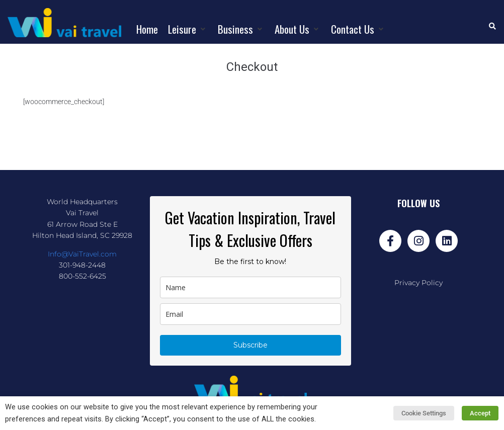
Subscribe (250, 345)
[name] (250, 287)
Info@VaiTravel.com (82, 254)
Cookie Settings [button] (425, 413)
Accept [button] (481, 413)
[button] (188, 29)
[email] (250, 314)
